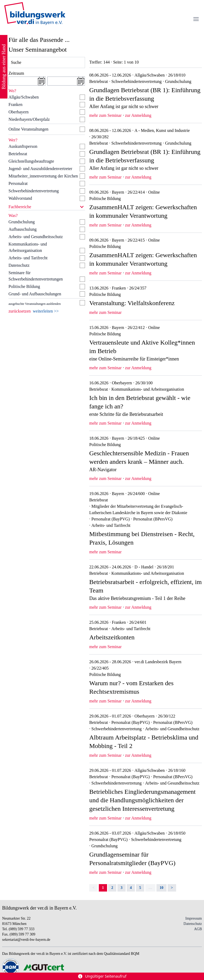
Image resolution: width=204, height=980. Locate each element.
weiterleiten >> (46, 311)
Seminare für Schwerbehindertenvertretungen (36, 276)
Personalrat (18, 183)
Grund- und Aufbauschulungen (35, 294)
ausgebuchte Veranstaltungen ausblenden (35, 304)
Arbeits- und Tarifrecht (28, 258)
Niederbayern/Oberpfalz (29, 119)
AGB (198, 929)
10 (161, 888)
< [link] (93, 888)
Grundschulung (22, 222)
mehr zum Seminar (105, 115)
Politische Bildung (24, 286)
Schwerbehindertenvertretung (34, 191)
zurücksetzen (20, 311)
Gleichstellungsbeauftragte (31, 161)
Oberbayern (19, 112)
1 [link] (103, 888)
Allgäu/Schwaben (24, 97)
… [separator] (150, 888)
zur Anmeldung (138, 115)
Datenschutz (19, 265)
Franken (15, 104)
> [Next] (172, 888)
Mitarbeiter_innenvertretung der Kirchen (43, 176)
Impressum (194, 918)
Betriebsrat (18, 154)
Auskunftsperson (23, 146)
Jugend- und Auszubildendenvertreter (40, 169)
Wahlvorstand (20, 198)
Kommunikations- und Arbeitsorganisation (28, 247)
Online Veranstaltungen (28, 129)
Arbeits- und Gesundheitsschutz (36, 237)
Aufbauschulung (23, 229)
